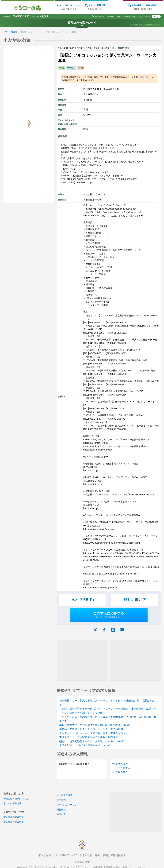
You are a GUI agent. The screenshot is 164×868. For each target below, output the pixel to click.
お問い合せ (62, 814)
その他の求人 (120, 772)
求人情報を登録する (14, 822)
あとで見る (83, 600)
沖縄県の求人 (120, 764)
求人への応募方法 (12, 803)
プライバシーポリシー (68, 805)
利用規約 (61, 800)
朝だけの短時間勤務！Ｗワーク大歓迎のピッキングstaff (91, 741)
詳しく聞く (145, 77)
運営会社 (61, 810)
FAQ (156, 17)
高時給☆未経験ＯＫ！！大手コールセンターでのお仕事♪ (92, 729)
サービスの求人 (121, 768)
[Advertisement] (82, 660)
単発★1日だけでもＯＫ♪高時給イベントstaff (85, 745)
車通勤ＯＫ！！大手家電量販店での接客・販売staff (88, 737)
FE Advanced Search (151, 25)
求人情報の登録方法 (14, 817)
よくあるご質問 (65, 795)
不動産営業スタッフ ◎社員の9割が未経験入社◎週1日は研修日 (95, 725)
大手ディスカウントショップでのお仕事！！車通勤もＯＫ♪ (93, 733)
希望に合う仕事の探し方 (16, 799)
